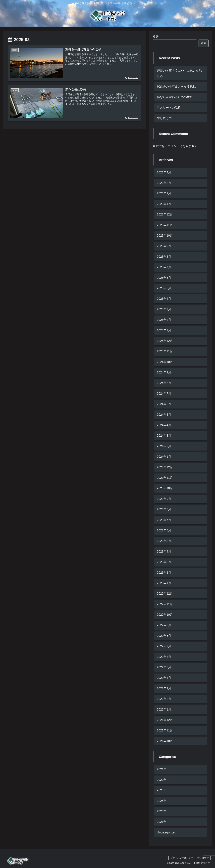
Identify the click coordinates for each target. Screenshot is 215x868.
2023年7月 (164, 520)
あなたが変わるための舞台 (175, 97)
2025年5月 (164, 288)
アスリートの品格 (169, 108)
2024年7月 (164, 394)
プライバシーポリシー (182, 858)
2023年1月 (164, 583)
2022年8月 (164, 636)
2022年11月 (165, 604)
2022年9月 (164, 625)
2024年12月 (165, 341)
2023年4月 (164, 552)
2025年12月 (165, 214)
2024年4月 (164, 425)
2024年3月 (164, 436)
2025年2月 (164, 320)
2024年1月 (164, 457)
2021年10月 (165, 741)
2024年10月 (165, 362)
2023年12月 (165, 467)
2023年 (162, 790)
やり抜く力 (164, 118)
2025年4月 (164, 299)
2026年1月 (164, 204)
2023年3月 (164, 562)
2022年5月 (164, 667)
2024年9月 (164, 372)
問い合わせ (203, 858)
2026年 (162, 822)
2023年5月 (164, 541)
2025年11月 (165, 225)
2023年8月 (164, 509)
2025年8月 (164, 257)
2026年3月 (164, 183)
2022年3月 (164, 688)
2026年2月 (164, 193)
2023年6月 (164, 530)
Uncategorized (166, 832)
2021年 (162, 769)
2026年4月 (164, 172)
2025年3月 (164, 309)
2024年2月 (164, 446)
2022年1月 (164, 710)
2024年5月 (164, 415)
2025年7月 (164, 267)
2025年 (162, 811)
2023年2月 (164, 573)
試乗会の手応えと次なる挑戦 (176, 87)
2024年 (162, 801)
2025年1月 (164, 330)
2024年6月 (164, 404)
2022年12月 (165, 594)
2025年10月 (165, 236)
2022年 (162, 780)
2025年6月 (164, 278)
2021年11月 (165, 730)
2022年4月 (164, 678)
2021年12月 (165, 720)
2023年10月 (165, 488)
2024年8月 (164, 383)
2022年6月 (164, 657)
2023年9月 (164, 499)
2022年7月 (164, 646)
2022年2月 (164, 699)
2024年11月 (165, 351)
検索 (156, 37)
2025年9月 (164, 246)
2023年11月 (165, 478)
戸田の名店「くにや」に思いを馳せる (179, 73)
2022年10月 (165, 615)
